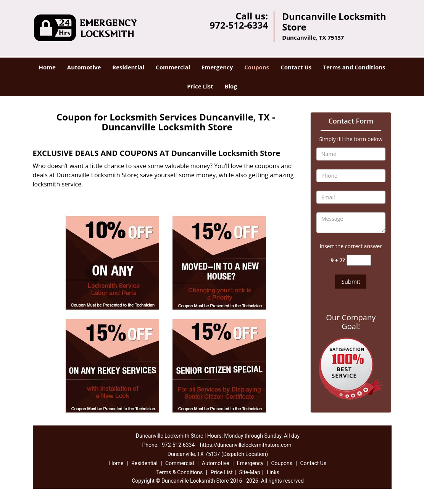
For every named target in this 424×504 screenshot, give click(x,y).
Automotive (84, 67)
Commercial (173, 67)
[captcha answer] (359, 260)
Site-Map (250, 472)
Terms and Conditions (354, 67)
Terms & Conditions (179, 472)
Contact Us (296, 67)
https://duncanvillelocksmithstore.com (246, 445)
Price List (200, 86)
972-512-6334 (239, 25)
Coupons (257, 67)
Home (47, 67)
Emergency (217, 67)
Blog (231, 86)
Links (273, 472)
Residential (128, 67)
